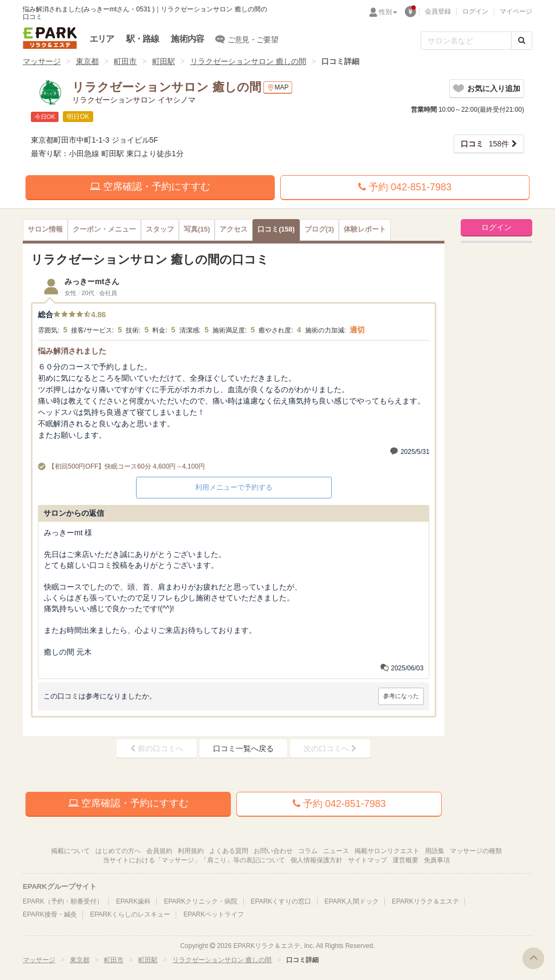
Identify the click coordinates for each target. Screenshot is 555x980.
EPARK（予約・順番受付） (63, 901)
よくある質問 (229, 851)
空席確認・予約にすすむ (150, 187)
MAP (278, 88)
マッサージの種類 (476, 851)
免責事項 (437, 860)
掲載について (70, 851)
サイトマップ (367, 860)
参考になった (401, 696)
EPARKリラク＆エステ (50, 38)
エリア (102, 39)
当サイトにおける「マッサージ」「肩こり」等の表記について (194, 860)
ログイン (475, 11)
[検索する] (522, 41)
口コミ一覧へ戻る (243, 748)
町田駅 (164, 61)
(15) (197, 229)
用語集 (435, 851)
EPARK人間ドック (352, 901)
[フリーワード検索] (466, 41)
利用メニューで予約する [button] (234, 487)
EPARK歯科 (133, 901)
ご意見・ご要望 (247, 39)
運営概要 (405, 860)
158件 (485, 144)
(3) (319, 229)
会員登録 (438, 11)
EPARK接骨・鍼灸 (50, 914)
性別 (388, 12)
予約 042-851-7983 (405, 187)
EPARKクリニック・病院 (201, 901)
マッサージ (42, 61)
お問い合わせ (273, 851)
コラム (308, 851)
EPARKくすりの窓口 (281, 901)
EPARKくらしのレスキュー (130, 914)
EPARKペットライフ (214, 914)
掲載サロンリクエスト (387, 851)
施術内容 (187, 39)
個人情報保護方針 (317, 860)
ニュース (336, 851)
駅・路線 (143, 39)
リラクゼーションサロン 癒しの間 (248, 61)
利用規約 (191, 851)
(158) (276, 229)
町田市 (125, 61)
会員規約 (159, 851)
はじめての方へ (118, 851)
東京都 (87, 61)
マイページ (516, 11)
